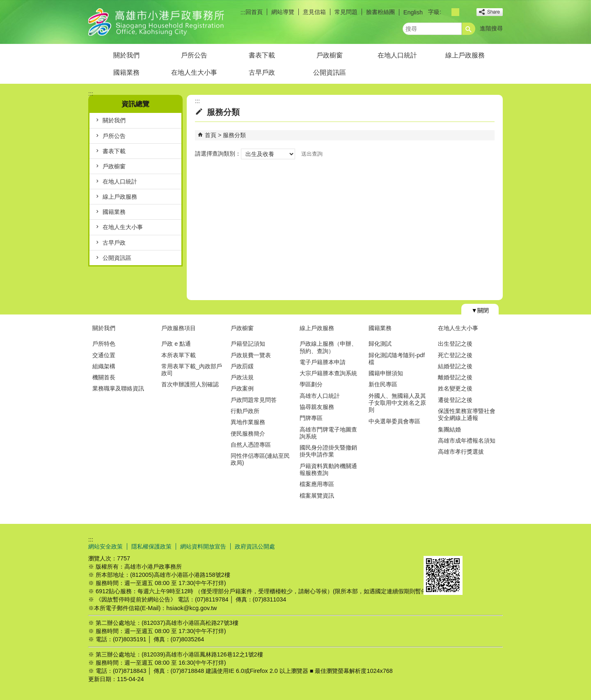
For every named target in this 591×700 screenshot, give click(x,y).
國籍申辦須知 (386, 373)
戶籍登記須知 (248, 344)
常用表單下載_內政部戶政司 (192, 370)
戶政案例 (242, 388)
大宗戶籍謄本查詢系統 (328, 373)
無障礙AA (473, 546)
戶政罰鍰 (242, 366)
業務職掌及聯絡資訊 (118, 388)
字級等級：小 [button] (446, 12)
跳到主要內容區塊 (4, 4)
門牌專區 (311, 418)
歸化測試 (380, 344)
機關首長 (104, 377)
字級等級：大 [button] (464, 12)
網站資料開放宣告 (203, 546)
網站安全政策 (105, 546)
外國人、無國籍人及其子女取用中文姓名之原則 (397, 403)
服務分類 (234, 135)
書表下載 (262, 55)
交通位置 (104, 355)
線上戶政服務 (465, 55)
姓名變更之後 (455, 388)
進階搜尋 (491, 28)
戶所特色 (104, 344)
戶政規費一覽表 (251, 355)
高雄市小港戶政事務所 (158, 22)
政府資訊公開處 (255, 546)
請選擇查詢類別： (218, 154)
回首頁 (254, 12)
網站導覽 (283, 12)
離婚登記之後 (455, 377)
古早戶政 (262, 72)
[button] (469, 29)
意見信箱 (314, 12)
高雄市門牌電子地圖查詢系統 (328, 433)
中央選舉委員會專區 (394, 421)
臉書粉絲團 (380, 12)
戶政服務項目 (179, 328)
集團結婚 (449, 429)
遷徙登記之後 (455, 400)
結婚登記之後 (455, 366)
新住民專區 (383, 384)
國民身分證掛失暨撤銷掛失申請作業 (328, 451)
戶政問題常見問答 (254, 400)
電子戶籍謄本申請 (323, 362)
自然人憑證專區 (251, 445)
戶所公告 (194, 55)
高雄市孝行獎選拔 (461, 452)
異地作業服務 (248, 422)
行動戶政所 (245, 411)
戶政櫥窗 (330, 55)
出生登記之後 (455, 344)
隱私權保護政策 (151, 546)
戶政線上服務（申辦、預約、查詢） (328, 347)
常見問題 (346, 12)
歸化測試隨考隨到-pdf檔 (397, 359)
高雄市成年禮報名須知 (467, 441)
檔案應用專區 (317, 484)
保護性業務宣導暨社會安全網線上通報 (467, 414)
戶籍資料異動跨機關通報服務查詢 (328, 469)
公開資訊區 (330, 72)
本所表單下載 (179, 355)
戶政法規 (242, 377)
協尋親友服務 (317, 407)
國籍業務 (126, 72)
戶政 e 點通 (176, 344)
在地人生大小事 (194, 72)
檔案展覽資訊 (317, 496)
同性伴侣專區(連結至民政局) (260, 459)
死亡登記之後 (455, 355)
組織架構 (104, 366)
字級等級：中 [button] (455, 12)
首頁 (211, 135)
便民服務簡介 (248, 434)
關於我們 (126, 55)
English (413, 12)
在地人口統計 (397, 55)
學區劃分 (311, 384)
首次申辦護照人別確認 (190, 384)
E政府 (432, 545)
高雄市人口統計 (320, 396)
